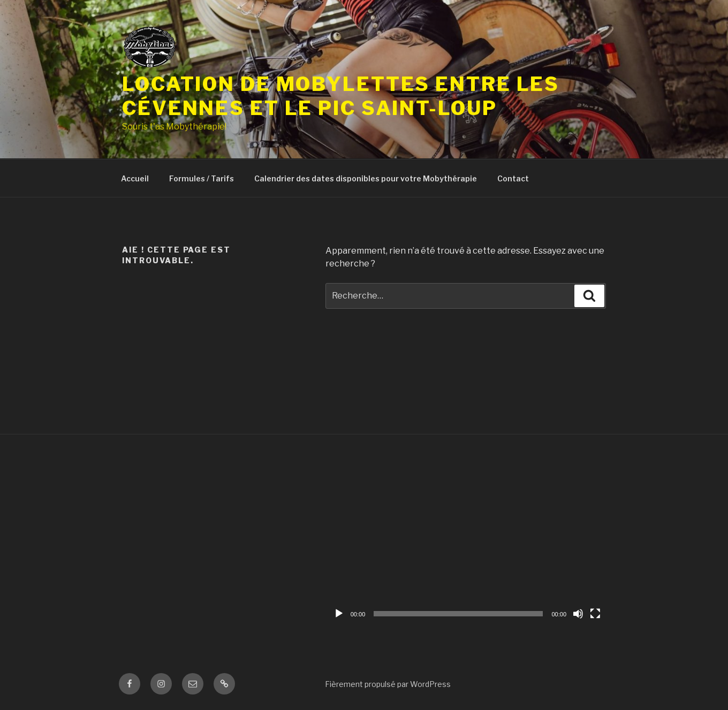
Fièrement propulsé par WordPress (388, 684)
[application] (467, 544)
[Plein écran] (595, 614)
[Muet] (578, 614)
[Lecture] (339, 614)
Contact (513, 178)
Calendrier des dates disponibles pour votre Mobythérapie (366, 178)
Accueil (135, 178)
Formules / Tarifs (202, 178)
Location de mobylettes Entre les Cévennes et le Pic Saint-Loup (341, 96)
